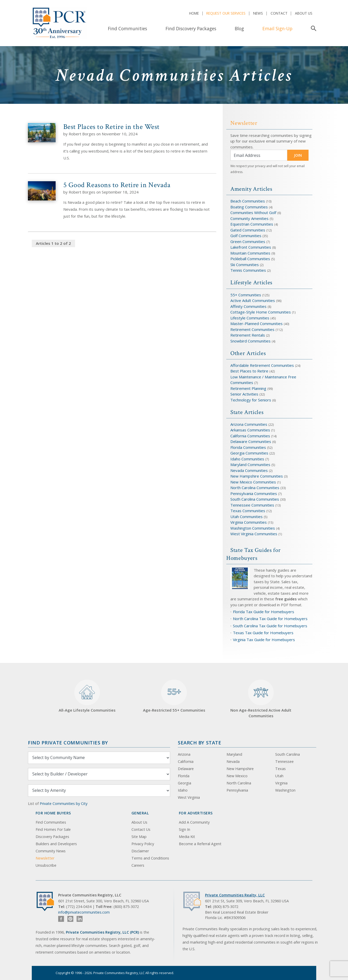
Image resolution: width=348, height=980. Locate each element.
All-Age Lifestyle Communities (87, 696)
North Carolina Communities (255, 488)
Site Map (139, 837)
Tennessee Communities (253, 505)
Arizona (184, 754)
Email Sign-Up (277, 28)
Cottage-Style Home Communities (261, 312)
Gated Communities (248, 230)
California (186, 761)
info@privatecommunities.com (84, 912)
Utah (279, 776)
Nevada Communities (249, 470)
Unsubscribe (46, 865)
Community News (51, 851)
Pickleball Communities (250, 259)
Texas (280, 769)
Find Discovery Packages (191, 28)
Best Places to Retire (249, 371)
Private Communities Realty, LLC (235, 895)
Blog (239, 28)
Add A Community (194, 822)
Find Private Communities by (68, 742)
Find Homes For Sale (53, 829)
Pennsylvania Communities (254, 493)
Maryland (234, 754)
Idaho (183, 790)
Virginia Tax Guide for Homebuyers (264, 640)
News (258, 13)
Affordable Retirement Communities (262, 365)
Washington (285, 790)
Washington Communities (253, 528)
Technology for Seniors (251, 400)
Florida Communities (248, 447)
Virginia (281, 783)
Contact (279, 13)
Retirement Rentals (248, 335)
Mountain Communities (250, 253)
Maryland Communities (250, 464)
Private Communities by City (64, 804)
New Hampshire (240, 769)
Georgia (185, 783)
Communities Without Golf (253, 213)
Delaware (186, 769)
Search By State (199, 742)
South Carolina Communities (255, 499)
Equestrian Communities (252, 224)
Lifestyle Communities (250, 318)
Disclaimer (140, 851)
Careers (138, 865)
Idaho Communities (248, 459)
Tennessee (284, 761)
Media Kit (187, 837)
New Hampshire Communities (257, 476)
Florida (184, 776)
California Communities (250, 436)
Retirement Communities (252, 329)
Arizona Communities (249, 424)
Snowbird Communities (250, 341)
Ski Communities (245, 265)
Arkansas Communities (251, 430)
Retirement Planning (248, 388)
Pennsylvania (237, 790)
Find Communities (127, 28)
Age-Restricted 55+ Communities (174, 696)
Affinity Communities (249, 306)
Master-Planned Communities (257, 324)
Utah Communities (247, 517)
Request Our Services (226, 13)
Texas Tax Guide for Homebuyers (263, 633)
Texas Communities (248, 511)
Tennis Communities (248, 270)
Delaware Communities (251, 441)
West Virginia (189, 797)
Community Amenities (250, 218)
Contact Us (141, 829)
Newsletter (45, 858)
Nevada (233, 761)
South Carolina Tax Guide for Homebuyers (270, 626)
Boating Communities (249, 207)
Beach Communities (248, 201)
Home (194, 13)
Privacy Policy (143, 844)
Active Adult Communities (253, 300)
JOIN (298, 155)
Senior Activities (244, 394)
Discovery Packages (52, 837)
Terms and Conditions (150, 858)
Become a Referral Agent (200, 844)
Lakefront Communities (251, 247)
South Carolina (288, 754)
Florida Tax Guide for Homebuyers (264, 612)
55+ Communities (246, 295)
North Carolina (239, 783)
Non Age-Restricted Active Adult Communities (261, 699)
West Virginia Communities (254, 534)
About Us (304, 13)
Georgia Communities (249, 453)
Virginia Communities (249, 522)
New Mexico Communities (253, 482)
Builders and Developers (56, 844)
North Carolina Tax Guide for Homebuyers (270, 619)
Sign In (185, 829)
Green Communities (248, 241)
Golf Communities (246, 236)
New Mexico (237, 776)
